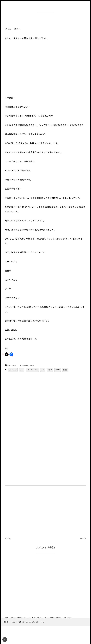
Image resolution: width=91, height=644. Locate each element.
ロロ (43, 370)
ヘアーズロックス (32, 370)
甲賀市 (58, 370)
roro (22, 370)
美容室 (65, 370)
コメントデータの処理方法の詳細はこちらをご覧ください (56, 618)
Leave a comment (28, 365)
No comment (12, 365)
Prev (8, 538)
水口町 (50, 370)
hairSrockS (13, 370)
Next (83, 538)
